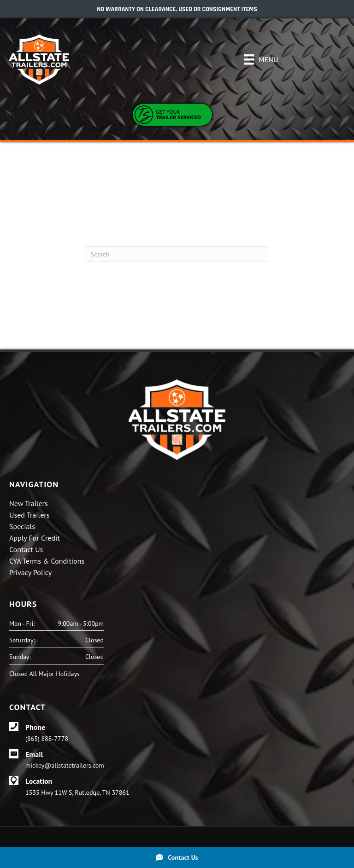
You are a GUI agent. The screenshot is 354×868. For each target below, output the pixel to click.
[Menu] (261, 59)
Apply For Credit (35, 538)
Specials (22, 527)
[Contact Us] (177, 857)
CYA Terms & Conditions (47, 561)
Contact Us (26, 550)
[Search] (177, 254)
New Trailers (29, 504)
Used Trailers (29, 515)
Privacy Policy (30, 573)
